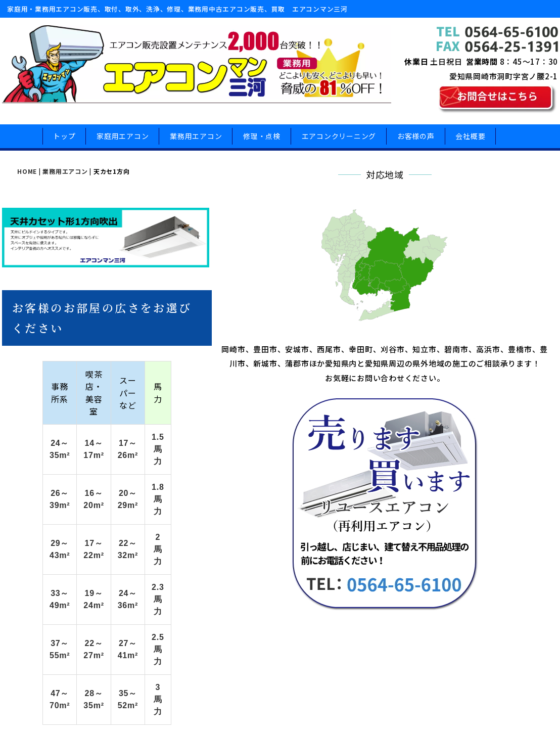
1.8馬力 (378, 483)
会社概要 (470, 140)
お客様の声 (416, 140)
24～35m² (84, 457)
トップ (64, 140)
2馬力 (377, 508)
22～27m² (183, 560)
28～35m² (183, 586)
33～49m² (84, 534)
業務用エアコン (196, 140)
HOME (27, 178)
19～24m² (183, 534)
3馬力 (377, 586)
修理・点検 (262, 140)
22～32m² (292, 508)
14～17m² (183, 457)
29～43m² (84, 508)
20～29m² (292, 483)
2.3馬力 (378, 534)
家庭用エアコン (123, 140)
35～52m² (292, 586)
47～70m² (84, 586)
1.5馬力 (378, 457)
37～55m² (84, 560)
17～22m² (183, 508)
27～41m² (292, 560)
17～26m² (292, 457)
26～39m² (84, 483)
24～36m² (292, 534)
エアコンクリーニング (339, 140)
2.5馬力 (378, 560)
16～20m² (183, 483)
